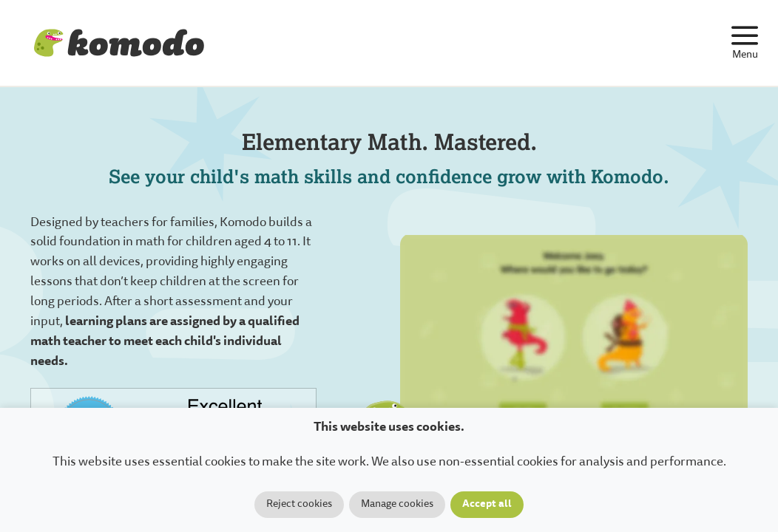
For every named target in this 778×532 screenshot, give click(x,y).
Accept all (487, 505)
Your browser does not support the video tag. (574, 351)
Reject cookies (299, 505)
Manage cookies (397, 505)
